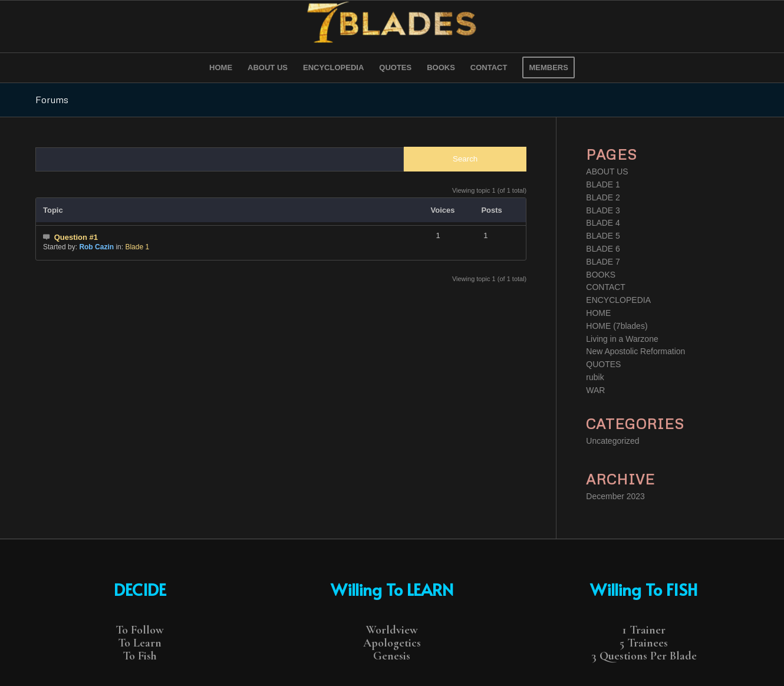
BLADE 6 (603, 249)
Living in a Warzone (622, 339)
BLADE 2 (603, 197)
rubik (595, 377)
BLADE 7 (603, 262)
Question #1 (76, 237)
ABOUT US (607, 171)
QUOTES (603, 364)
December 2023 (615, 496)
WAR (595, 390)
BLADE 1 (603, 184)
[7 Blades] (392, 27)
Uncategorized (612, 441)
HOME (598, 313)
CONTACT (606, 287)
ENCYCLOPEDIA (618, 300)
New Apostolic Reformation (635, 351)
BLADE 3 (603, 210)
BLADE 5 (603, 236)
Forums (52, 100)
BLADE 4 (603, 223)
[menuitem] (221, 68)
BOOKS (601, 275)
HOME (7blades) (617, 326)
